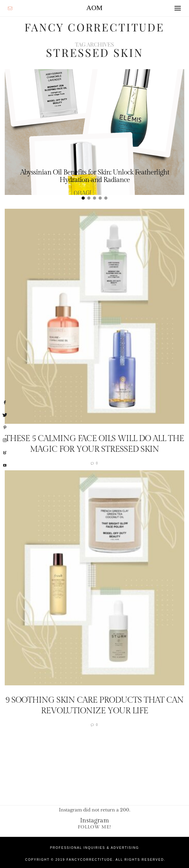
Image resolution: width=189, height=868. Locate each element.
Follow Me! (94, 827)
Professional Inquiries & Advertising (95, 847)
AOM (94, 8)
